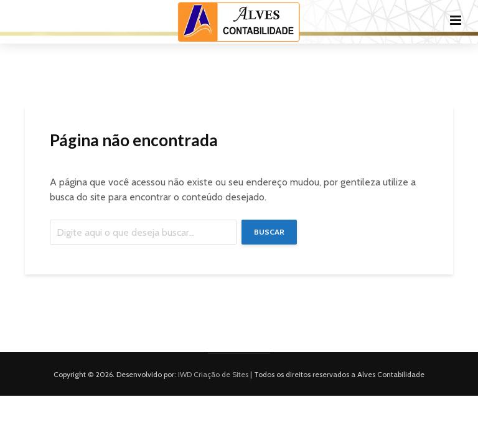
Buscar (269, 232)
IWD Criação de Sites (213, 374)
